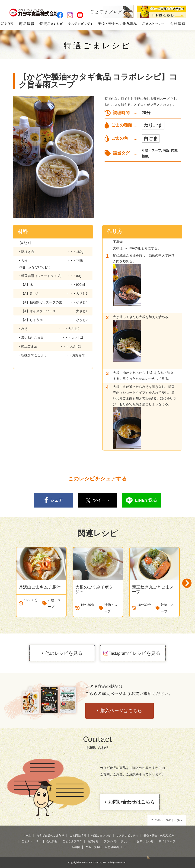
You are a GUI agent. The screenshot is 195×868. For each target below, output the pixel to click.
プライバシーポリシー (118, 841)
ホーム (27, 836)
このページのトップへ (168, 820)
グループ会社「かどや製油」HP (105, 847)
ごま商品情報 (78, 836)
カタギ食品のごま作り (50, 836)
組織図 (76, 847)
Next (187, 583)
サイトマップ (167, 841)
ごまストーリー (31, 841)
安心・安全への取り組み (159, 836)
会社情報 (52, 841)
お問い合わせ (145, 841)
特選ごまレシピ (97, 46)
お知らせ (93, 841)
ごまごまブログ (72, 841)
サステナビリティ (127, 836)
